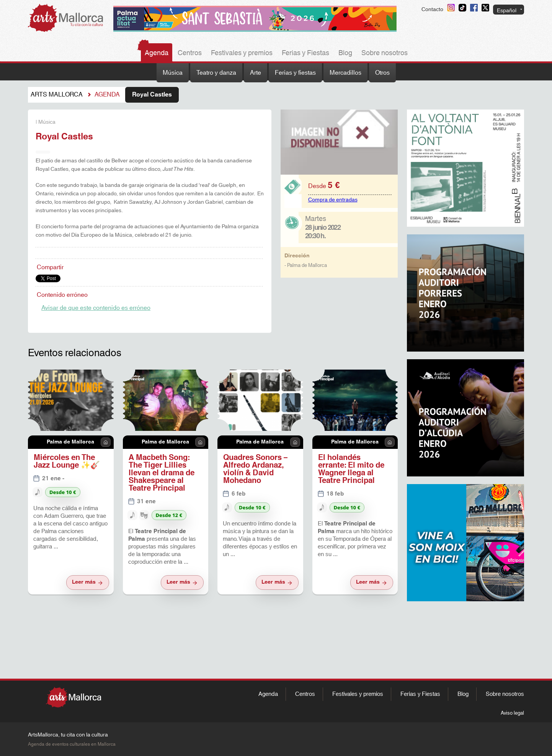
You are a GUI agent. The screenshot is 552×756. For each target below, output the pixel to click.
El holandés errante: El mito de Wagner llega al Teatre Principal (351, 469)
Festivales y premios (242, 53)
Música (173, 73)
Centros (190, 53)
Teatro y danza (216, 73)
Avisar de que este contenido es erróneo (96, 308)
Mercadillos (345, 73)
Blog (345, 53)
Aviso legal (512, 713)
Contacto (432, 10)
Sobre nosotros (385, 53)
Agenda (157, 53)
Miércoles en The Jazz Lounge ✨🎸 (67, 461)
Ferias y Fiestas (305, 53)
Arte (256, 73)
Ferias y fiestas (295, 73)
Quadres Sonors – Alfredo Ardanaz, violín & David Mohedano (255, 469)
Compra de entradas (333, 200)
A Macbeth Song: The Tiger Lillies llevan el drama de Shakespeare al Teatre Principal (162, 473)
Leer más (88, 582)
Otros (382, 73)
